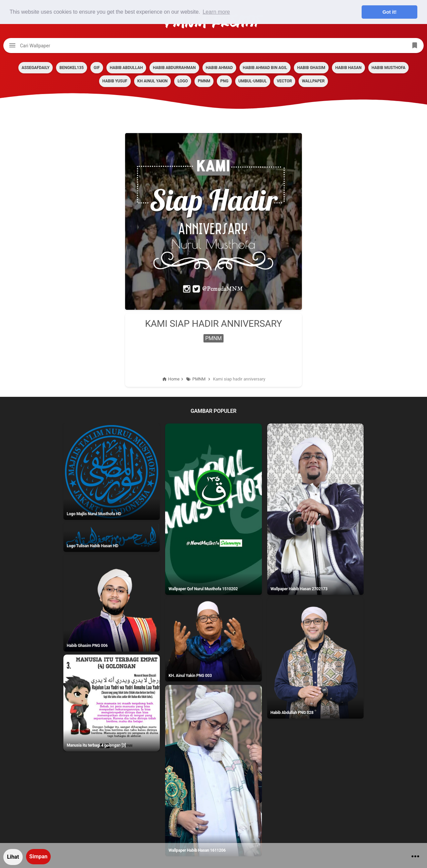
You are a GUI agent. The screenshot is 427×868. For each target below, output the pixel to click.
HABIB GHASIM (311, 68)
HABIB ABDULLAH (126, 68)
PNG (224, 81)
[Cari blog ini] (213, 46)
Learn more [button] (216, 12)
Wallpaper (313, 81)
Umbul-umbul (253, 81)
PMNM (204, 81)
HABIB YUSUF (115, 81)
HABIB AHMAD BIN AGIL (265, 68)
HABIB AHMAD (219, 68)
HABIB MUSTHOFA (389, 68)
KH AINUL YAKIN (153, 81)
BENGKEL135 (71, 68)
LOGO (183, 81)
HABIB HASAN (348, 68)
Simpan (38, 856)
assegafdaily (36, 68)
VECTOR (284, 81)
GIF (97, 68)
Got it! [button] (390, 12)
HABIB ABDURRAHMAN (174, 68)
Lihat (13, 857)
